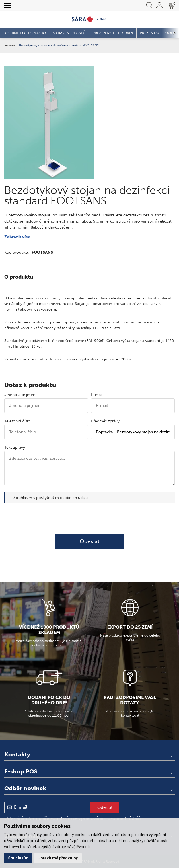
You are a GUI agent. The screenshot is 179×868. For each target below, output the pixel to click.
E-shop (9, 45)
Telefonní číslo (17, 421)
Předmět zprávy (105, 421)
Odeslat (90, 541)
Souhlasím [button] (18, 858)
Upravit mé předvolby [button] (58, 858)
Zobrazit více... (19, 237)
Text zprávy (15, 447)
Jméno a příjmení (20, 395)
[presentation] (89, 518)
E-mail (97, 395)
